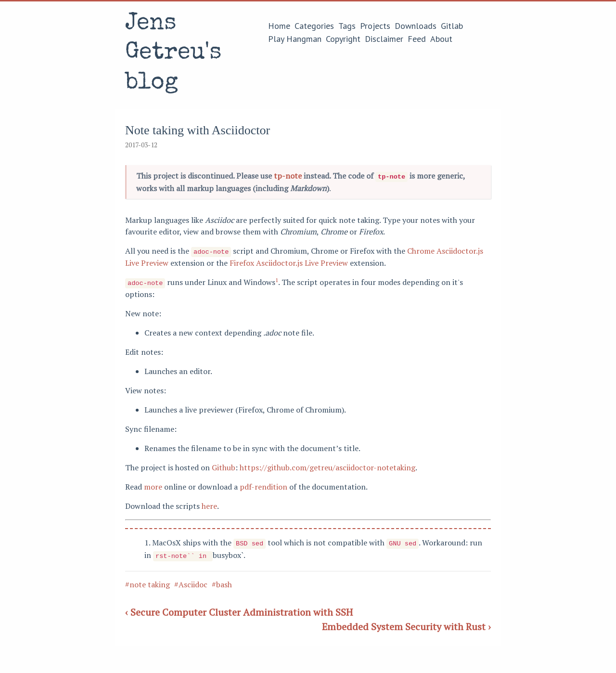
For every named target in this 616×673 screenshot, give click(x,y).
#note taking (148, 581)
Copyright (343, 39)
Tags (347, 26)
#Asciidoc (191, 581)
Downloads (416, 26)
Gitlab (452, 26)
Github (224, 466)
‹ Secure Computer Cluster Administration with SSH (239, 609)
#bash (222, 581)
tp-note (288, 176)
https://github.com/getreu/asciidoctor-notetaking (327, 466)
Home (279, 26)
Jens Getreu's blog (173, 54)
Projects (375, 26)
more (153, 485)
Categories (314, 26)
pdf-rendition (263, 485)
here (209, 504)
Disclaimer (384, 39)
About (441, 39)
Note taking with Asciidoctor (198, 130)
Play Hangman (295, 39)
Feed (417, 39)
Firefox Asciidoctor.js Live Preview (289, 261)
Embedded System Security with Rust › (406, 623)
